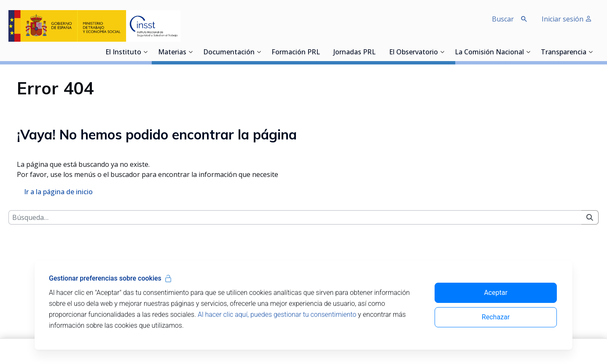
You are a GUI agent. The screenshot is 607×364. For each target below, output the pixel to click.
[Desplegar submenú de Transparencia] (591, 52)
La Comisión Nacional (489, 53)
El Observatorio (414, 53)
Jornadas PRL (355, 53)
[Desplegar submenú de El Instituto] (145, 52)
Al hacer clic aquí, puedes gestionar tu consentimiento (277, 314)
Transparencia (564, 53)
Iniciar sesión (567, 19)
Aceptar (496, 293)
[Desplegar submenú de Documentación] (259, 52)
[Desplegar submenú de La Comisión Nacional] (528, 52)
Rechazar (496, 317)
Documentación (229, 53)
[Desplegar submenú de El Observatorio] (442, 52)
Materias (172, 53)
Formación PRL (296, 53)
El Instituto (123, 53)
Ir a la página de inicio (58, 260)
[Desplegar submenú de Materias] (191, 52)
